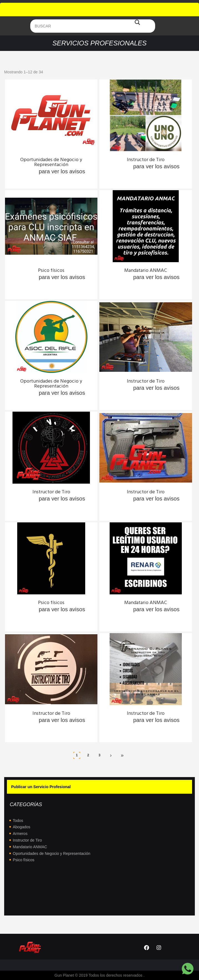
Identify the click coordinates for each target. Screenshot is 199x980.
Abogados (22, 827)
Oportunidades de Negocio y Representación (51, 853)
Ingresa (27, 171)
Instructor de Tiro (27, 840)
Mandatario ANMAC (30, 847)
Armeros (20, 834)
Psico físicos (24, 860)
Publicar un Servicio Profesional (41, 787)
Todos (18, 821)
